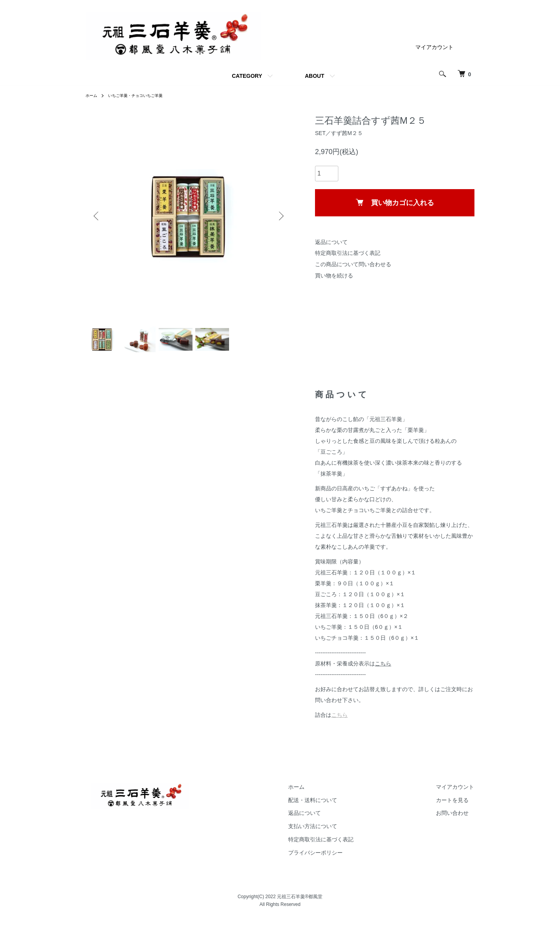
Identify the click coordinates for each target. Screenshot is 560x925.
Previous (97, 216)
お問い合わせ (458, 818)
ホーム (93, 95)
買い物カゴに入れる (395, 203)
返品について (331, 242)
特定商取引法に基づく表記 (348, 253)
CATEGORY (247, 76)
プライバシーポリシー (334, 857)
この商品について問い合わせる (353, 264)
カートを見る (458, 805)
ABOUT (315, 76)
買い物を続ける (334, 276)
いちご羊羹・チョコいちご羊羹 (143, 95)
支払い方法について (331, 831)
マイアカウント (434, 47)
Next (280, 216)
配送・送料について (331, 805)
